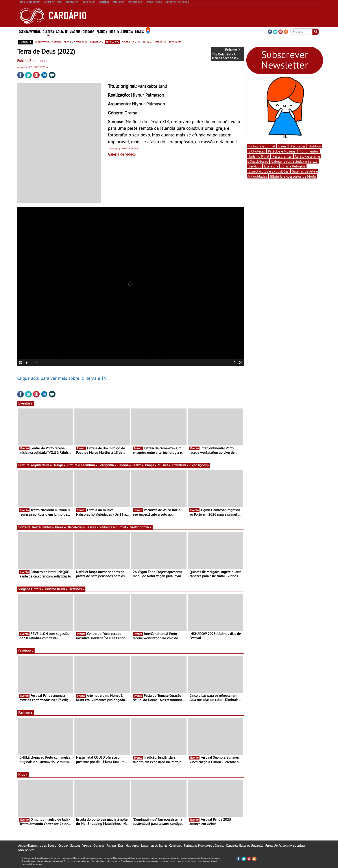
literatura (160, 42)
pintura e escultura (76, 42)
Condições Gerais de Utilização (245, 846)
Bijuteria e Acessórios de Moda (293, 176)
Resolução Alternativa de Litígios (285, 846)
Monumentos (309, 151)
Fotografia (107, 465)
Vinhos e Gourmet (114, 527)
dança (137, 42)
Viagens (75, 31)
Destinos (77, 589)
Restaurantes (43, 527)
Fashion (102, 31)
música (147, 42)
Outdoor (89, 31)
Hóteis (37, 589)
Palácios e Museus (282, 151)
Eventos (26, 403)
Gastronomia (141, 527)
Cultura (48, 31)
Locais (139, 31)
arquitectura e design (48, 42)
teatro (126, 42)
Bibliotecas (257, 151)
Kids (112, 31)
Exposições (199, 465)
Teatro (138, 465)
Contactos (175, 846)
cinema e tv (113, 42)
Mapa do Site (26, 850)
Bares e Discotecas (70, 527)
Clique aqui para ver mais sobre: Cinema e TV (62, 378)
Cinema (124, 465)
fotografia (97, 42)
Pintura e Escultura (82, 465)
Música (164, 465)
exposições (175, 42)
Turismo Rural (56, 589)
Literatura (180, 465)
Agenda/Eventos (30, 31)
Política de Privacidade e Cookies (204, 846)
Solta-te (62, 31)
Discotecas (297, 146)
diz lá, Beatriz (48, 846)
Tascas (92, 527)
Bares (282, 146)
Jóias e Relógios (293, 166)
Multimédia (125, 31)
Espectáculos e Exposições (269, 171)
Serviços (255, 166)
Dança (151, 465)
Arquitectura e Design (48, 465)
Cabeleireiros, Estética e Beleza (294, 161)
